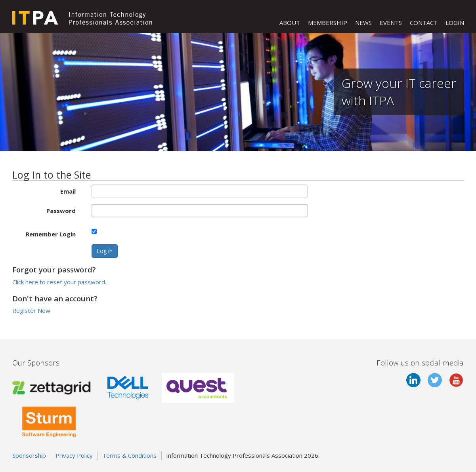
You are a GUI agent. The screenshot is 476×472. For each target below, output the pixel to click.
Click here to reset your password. (59, 282)
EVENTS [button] (391, 23)
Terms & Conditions (129, 455)
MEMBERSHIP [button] (328, 23)
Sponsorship (29, 455)
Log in (105, 251)
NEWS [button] (363, 23)
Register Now (31, 310)
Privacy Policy (74, 455)
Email (68, 191)
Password (61, 211)
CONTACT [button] (424, 23)
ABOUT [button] (290, 23)
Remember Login (51, 234)
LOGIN (455, 23)
